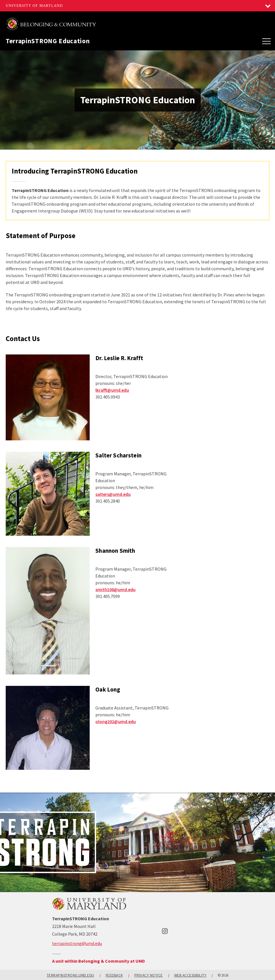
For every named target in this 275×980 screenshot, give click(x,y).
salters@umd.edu (113, 494)
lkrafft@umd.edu (112, 390)
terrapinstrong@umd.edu (77, 943)
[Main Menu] (266, 41)
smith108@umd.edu (115, 589)
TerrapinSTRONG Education (48, 41)
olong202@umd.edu (116, 721)
